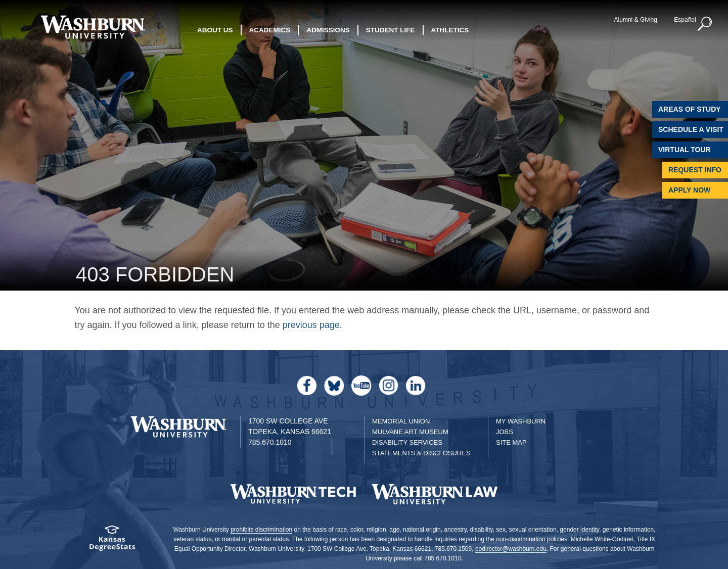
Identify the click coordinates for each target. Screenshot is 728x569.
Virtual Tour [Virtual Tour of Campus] (685, 150)
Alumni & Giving (636, 20)
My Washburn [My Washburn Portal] (521, 421)
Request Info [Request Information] (695, 170)
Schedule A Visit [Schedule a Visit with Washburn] (691, 129)
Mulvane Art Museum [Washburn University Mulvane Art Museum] (410, 432)
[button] (705, 24)
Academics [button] (270, 30)
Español (685, 20)
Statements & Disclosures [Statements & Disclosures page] (421, 453)
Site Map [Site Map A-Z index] (511, 442)
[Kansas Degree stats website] (112, 541)
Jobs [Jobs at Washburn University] (505, 432)
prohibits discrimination (261, 530)
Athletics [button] (450, 30)
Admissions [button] (328, 30)
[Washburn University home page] (92, 27)
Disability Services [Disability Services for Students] (407, 442)
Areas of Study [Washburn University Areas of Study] (690, 109)
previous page (311, 325)
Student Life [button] (391, 30)
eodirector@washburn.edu (511, 549)
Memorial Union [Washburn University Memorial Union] (401, 421)
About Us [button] (215, 30)
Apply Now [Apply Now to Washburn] (689, 190)
